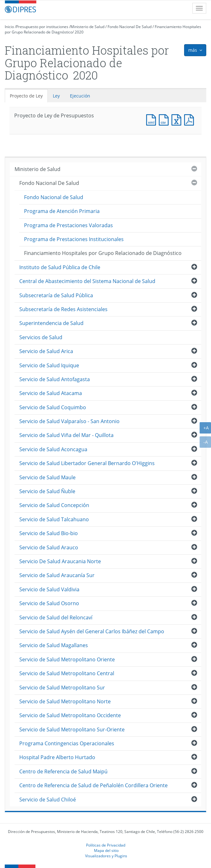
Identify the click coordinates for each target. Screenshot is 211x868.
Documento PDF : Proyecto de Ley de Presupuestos (190, 119)
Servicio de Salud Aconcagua (53, 449)
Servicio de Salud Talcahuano (54, 519)
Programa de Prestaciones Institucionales (74, 239)
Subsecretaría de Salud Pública (56, 295)
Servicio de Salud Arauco (49, 547)
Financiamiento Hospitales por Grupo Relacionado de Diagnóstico (103, 253)
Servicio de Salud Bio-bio (49, 533)
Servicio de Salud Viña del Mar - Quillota (66, 435)
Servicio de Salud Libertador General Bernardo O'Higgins (87, 463)
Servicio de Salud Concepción (54, 505)
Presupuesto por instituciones (42, 27)
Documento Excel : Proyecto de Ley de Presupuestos (178, 119)
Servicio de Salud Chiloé (48, 800)
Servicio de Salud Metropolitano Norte (65, 701)
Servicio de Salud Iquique (49, 365)
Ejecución (80, 96)
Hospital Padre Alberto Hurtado (57, 757)
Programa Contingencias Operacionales (67, 743)
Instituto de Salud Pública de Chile (60, 267)
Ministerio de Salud (87, 27)
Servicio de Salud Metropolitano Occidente (70, 715)
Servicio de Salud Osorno (49, 603)
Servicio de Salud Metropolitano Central (67, 673)
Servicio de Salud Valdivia (49, 589)
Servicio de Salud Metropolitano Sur (62, 688)
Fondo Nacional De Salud (130, 27)
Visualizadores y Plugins (106, 856)
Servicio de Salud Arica (46, 351)
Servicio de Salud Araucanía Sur (57, 575)
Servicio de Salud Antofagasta (55, 379)
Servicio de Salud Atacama (51, 393)
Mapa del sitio (106, 850)
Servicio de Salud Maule (47, 477)
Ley (56, 96)
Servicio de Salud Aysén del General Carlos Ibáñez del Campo (92, 631)
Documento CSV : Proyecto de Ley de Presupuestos (165, 119)
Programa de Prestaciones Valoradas (68, 225)
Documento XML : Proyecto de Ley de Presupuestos (152, 119)
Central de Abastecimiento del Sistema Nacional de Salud (87, 281)
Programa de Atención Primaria (62, 211)
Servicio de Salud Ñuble (47, 491)
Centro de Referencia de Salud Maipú (63, 771)
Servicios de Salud (41, 337)
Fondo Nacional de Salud (54, 197)
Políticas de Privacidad (106, 845)
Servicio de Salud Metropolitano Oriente (67, 659)
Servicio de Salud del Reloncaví (56, 617)
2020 (79, 32)
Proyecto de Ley (26, 96)
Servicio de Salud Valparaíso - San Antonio (69, 421)
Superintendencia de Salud (51, 323)
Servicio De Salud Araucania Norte (60, 561)
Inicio (9, 27)
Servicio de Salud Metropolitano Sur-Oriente (72, 729)
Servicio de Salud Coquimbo (53, 407)
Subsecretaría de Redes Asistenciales (63, 309)
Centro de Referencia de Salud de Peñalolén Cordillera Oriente (93, 785)
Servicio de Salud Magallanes (54, 645)
